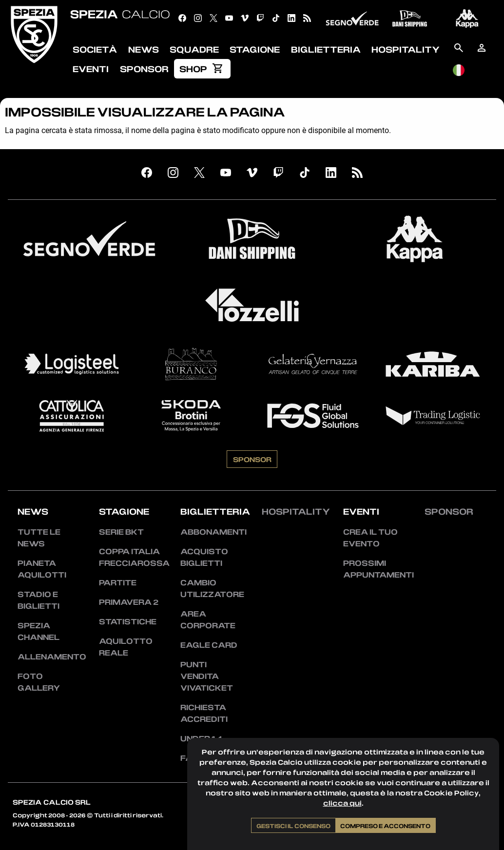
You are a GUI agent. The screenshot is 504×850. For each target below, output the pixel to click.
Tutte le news (39, 538)
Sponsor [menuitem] (144, 69)
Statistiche (128, 621)
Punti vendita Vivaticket (207, 676)
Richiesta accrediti (204, 713)
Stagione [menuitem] (255, 49)
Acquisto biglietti (204, 557)
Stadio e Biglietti (39, 600)
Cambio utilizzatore (211, 588)
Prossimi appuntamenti (374, 569)
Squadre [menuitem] (194, 49)
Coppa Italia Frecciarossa (130, 557)
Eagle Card (209, 645)
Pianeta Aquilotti (42, 569)
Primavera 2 (129, 602)
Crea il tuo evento (370, 538)
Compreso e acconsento (385, 826)
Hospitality (296, 511)
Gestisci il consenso (293, 826)
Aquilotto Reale (126, 647)
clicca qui (342, 803)
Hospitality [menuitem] (406, 49)
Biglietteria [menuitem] (326, 49)
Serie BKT (121, 532)
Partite (118, 582)
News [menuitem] (144, 49)
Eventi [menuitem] (91, 69)
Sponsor (252, 459)
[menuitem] (202, 69)
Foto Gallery (39, 682)
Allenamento (48, 657)
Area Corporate (208, 619)
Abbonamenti (211, 532)
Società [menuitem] (95, 49)
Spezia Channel (39, 631)
